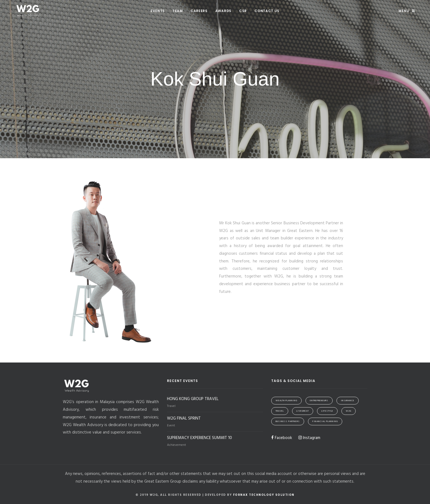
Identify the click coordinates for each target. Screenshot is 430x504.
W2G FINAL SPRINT (184, 418)
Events (158, 11)
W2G (349, 411)
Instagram (309, 438)
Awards (223, 11)
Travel (280, 411)
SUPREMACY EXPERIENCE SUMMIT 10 (200, 438)
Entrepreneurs (319, 401)
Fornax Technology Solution (264, 495)
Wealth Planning (286, 401)
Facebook (282, 438)
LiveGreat (303, 411)
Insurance (348, 401)
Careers (199, 11)
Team (178, 11)
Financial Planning (325, 421)
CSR (243, 11)
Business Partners (288, 421)
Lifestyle (327, 411)
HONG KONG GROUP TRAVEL (193, 399)
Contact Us (267, 11)
